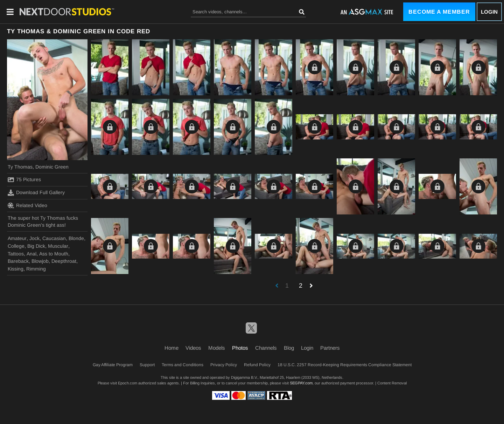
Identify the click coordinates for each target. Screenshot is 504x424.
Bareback (18, 261)
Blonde (76, 238)
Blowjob (40, 261)
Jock (34, 238)
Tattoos (16, 254)
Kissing (16, 269)
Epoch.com (128, 383)
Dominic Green (52, 167)
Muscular (58, 246)
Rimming (36, 269)
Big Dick (36, 246)
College (16, 246)
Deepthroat (64, 261)
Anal (31, 254)
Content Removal (392, 383)
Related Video (27, 205)
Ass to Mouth (54, 254)
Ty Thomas (20, 167)
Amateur (17, 238)
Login (489, 12)
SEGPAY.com (301, 383)
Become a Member (439, 12)
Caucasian (54, 238)
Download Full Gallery (36, 193)
